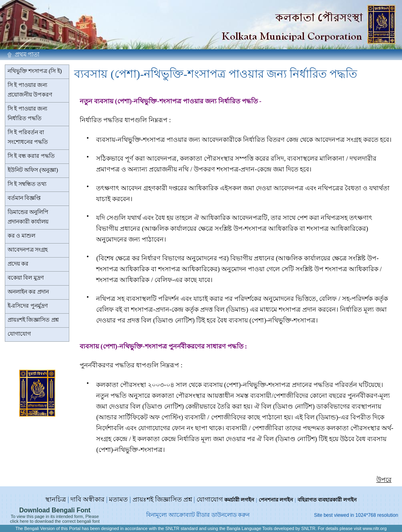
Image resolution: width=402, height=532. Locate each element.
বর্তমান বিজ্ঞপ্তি (24, 198)
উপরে (384, 480)
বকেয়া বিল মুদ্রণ (26, 278)
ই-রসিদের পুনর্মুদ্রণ (28, 306)
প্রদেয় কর (18, 264)
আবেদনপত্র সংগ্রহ (28, 250)
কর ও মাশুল (21, 236)
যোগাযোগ (19, 334)
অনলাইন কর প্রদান (28, 292)
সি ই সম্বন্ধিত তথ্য (27, 184)
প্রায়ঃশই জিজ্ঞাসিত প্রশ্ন (33, 320)
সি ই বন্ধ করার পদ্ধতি (31, 156)
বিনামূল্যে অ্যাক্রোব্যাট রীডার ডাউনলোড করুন (198, 515)
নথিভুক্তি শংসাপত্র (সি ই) (35, 71)
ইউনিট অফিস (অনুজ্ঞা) (33, 170)
